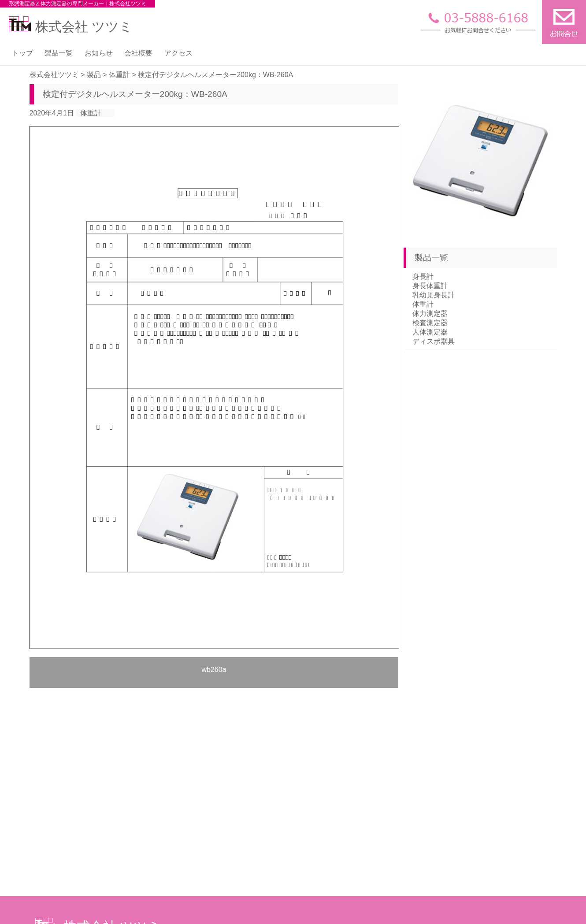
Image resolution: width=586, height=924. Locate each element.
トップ (22, 53)
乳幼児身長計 (434, 295)
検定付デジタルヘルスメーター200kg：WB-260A (135, 94)
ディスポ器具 (434, 341)
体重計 (91, 113)
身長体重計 (430, 286)
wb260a (214, 670)
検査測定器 (430, 323)
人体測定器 (430, 332)
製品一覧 (59, 53)
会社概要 (138, 53)
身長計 (423, 276)
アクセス (178, 53)
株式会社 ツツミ (71, 27)
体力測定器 (430, 314)
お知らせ (99, 53)
